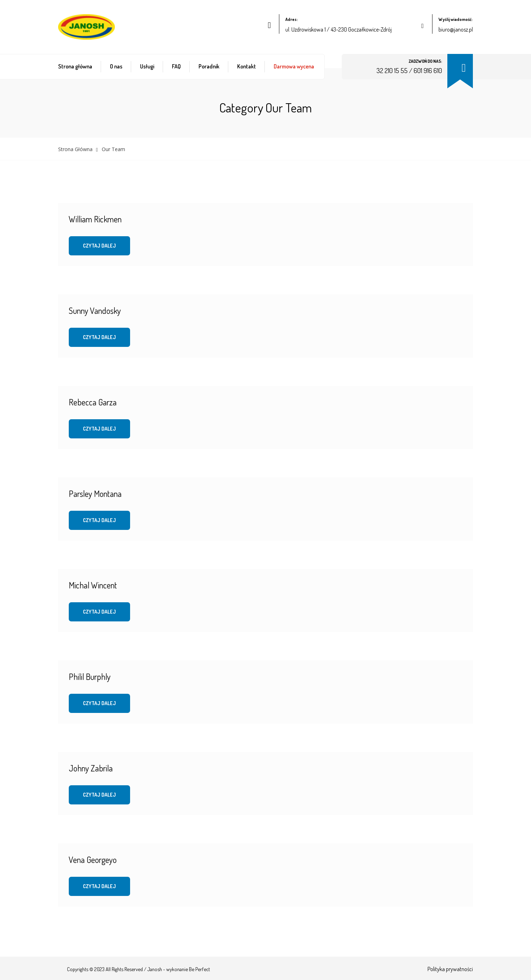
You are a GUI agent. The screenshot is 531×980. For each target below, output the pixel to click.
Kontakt (247, 66)
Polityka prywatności (450, 969)
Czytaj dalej (99, 246)
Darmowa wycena (294, 66)
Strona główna (75, 66)
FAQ (176, 66)
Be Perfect (199, 969)
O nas (116, 66)
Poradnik (209, 66)
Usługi (147, 66)
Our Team (113, 149)
